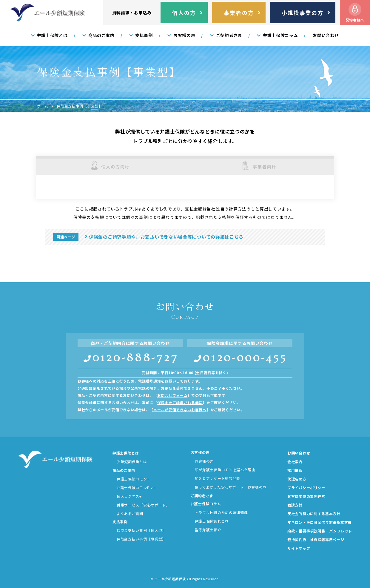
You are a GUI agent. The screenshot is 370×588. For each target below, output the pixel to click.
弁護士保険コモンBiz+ (136, 488)
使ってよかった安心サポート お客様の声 (231, 487)
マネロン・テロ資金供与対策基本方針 (320, 522)
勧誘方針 (295, 505)
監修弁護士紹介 (208, 530)
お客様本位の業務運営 (306, 496)
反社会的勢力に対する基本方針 (314, 514)
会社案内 (295, 462)
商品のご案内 (124, 470)
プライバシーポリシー (306, 488)
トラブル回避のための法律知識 (221, 512)
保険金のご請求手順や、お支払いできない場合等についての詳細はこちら (166, 237)
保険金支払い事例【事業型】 (141, 539)
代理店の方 (297, 479)
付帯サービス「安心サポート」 (143, 505)
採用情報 (295, 470)
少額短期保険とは (132, 462)
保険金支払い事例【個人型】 (141, 530)
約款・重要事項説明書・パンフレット (320, 531)
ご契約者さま (202, 496)
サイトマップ (299, 548)
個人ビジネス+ (129, 496)
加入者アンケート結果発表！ (219, 478)
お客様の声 (204, 461)
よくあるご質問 (130, 514)
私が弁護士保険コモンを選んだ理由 (225, 470)
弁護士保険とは (126, 453)
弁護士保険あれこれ (212, 521)
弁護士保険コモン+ (133, 479)
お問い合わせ (299, 453)
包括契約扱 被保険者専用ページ (316, 540)
